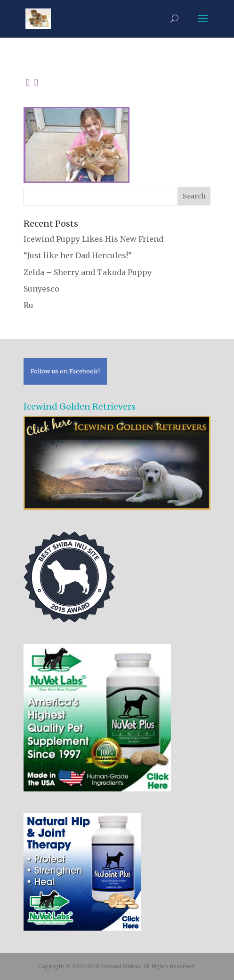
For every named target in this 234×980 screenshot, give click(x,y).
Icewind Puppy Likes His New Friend (93, 239)
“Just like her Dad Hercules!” (78, 255)
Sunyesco (41, 289)
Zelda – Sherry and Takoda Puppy (88, 272)
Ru (28, 305)
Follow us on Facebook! (65, 371)
